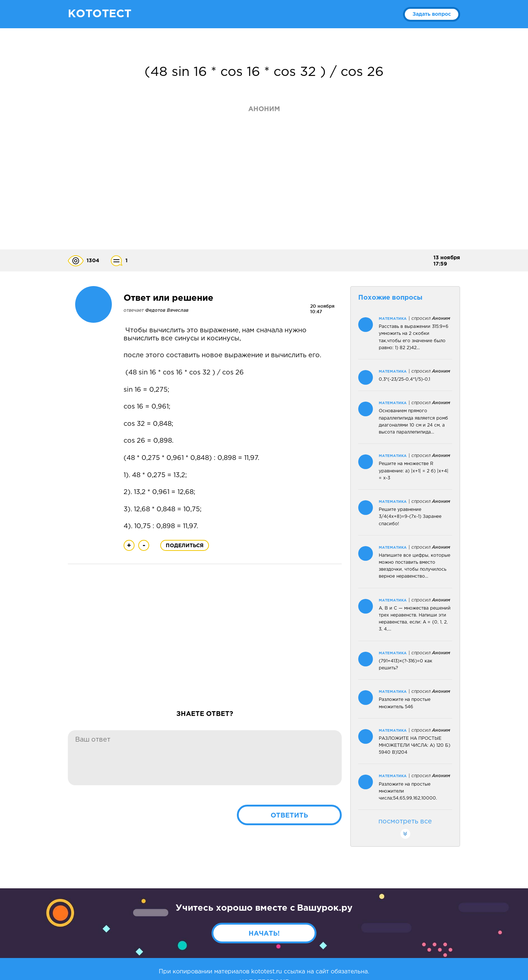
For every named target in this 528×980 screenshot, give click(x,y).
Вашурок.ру (325, 908)
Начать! (264, 934)
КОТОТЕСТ (100, 14)
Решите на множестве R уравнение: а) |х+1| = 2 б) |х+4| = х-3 (414, 471)
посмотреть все (405, 829)
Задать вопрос (432, 14)
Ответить (289, 816)
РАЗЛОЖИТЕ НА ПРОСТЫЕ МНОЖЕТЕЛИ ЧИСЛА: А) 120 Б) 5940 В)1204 (415, 745)
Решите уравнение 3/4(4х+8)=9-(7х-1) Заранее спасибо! (410, 517)
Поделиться (185, 546)
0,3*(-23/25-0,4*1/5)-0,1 (404, 379)
